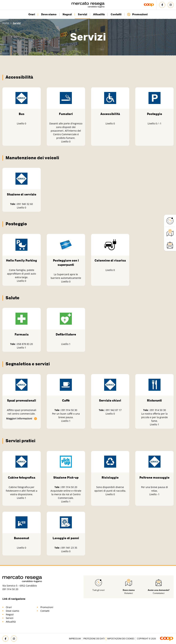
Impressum (75, 639)
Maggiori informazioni (22, 418)
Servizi (82, 14)
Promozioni (137, 14)
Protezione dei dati (94, 639)
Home (6, 23)
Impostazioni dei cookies (121, 639)
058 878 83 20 (25, 344)
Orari (32, 14)
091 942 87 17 (114, 410)
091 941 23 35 (69, 548)
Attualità (99, 14)
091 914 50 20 (69, 487)
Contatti (116, 14)
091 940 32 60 (25, 204)
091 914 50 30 (69, 410)
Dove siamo (49, 14)
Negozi (67, 14)
